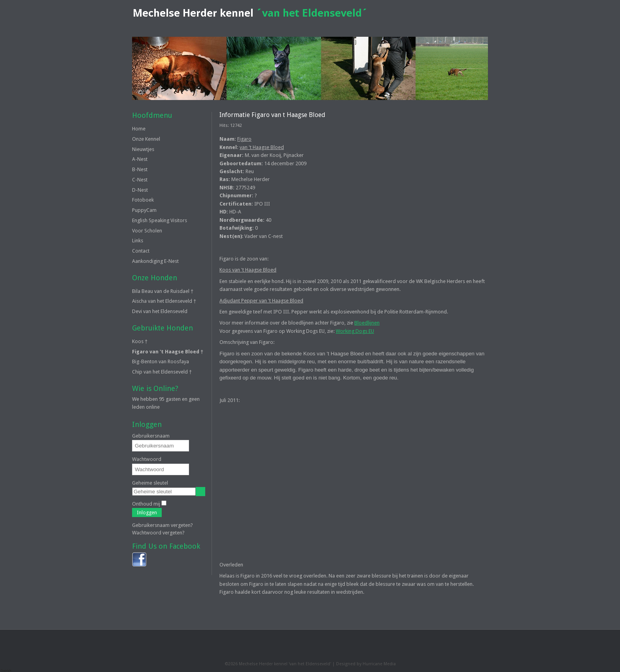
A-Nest (140, 159)
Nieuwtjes (143, 149)
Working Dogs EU (355, 331)
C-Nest (140, 180)
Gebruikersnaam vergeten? (163, 525)
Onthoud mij (146, 504)
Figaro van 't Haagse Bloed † (168, 352)
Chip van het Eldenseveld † (162, 372)
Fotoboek (143, 200)
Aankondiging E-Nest (155, 261)
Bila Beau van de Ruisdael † (163, 291)
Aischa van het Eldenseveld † (164, 301)
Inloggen (147, 512)
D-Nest (140, 190)
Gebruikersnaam (151, 436)
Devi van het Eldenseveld (160, 311)
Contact (141, 251)
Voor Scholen (147, 231)
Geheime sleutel (150, 483)
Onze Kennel (146, 139)
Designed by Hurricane (360, 664)
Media (390, 664)
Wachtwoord (147, 459)
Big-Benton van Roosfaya (161, 361)
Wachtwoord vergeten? (158, 533)
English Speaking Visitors (160, 220)
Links (138, 241)
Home (139, 129)
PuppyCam (144, 210)
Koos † (140, 341)
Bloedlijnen (367, 323)
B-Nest (140, 169)
